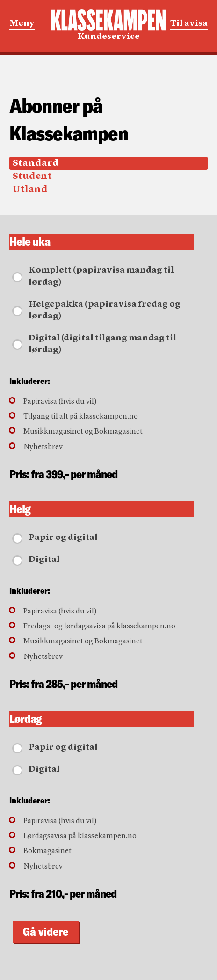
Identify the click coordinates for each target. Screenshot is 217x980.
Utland (30, 190)
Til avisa (189, 23)
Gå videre (46, 931)
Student (32, 177)
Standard (36, 163)
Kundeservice (108, 25)
